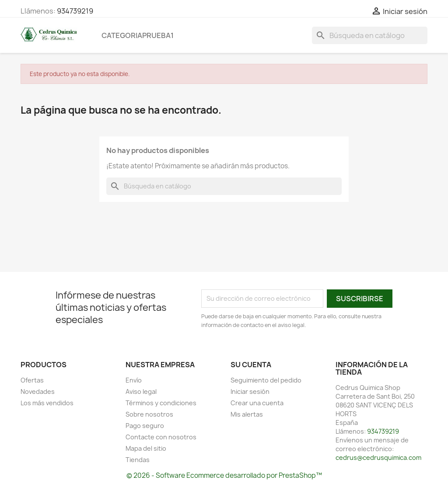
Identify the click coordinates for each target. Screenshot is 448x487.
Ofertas (32, 380)
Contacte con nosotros (161, 437)
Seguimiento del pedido (266, 380)
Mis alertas (247, 414)
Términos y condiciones (161, 403)
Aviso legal (141, 391)
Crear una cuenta (257, 403)
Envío (134, 380)
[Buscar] (370, 35)
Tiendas (138, 460)
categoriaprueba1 (138, 35)
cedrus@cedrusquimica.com (378, 457)
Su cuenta (251, 365)
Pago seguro (145, 426)
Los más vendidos (47, 403)
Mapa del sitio (146, 448)
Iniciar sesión (250, 391)
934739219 (75, 11)
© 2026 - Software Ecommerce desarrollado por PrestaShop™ (224, 475)
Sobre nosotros (149, 414)
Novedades (38, 391)
